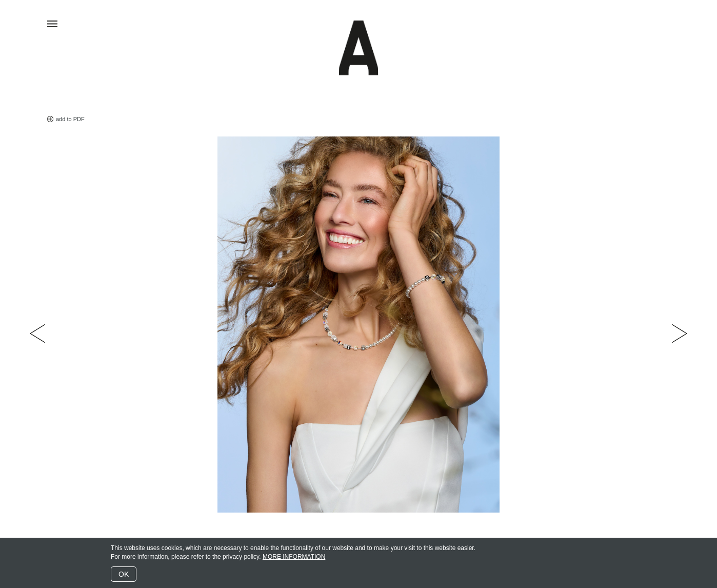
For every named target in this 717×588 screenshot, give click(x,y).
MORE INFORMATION (294, 557)
